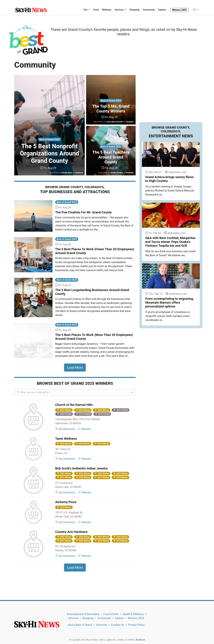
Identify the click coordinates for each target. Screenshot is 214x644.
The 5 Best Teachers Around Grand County (111, 157)
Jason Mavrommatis (114, 122)
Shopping (88, 618)
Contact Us (118, 625)
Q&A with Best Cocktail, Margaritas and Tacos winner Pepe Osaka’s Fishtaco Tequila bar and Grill (170, 242)
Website (84, 429)
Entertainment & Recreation (83, 614)
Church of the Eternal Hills (74, 405)
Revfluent (140, 640)
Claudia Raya (67, 173)
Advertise (101, 625)
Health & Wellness (133, 614)
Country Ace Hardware (71, 532)
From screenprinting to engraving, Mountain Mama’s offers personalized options (170, 303)
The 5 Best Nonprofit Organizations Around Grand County (49, 153)
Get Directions (65, 429)
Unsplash (79, 173)
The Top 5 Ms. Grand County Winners (111, 109)
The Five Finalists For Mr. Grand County (83, 212)
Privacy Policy (136, 625)
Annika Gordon (117, 173)
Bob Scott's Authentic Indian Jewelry (81, 468)
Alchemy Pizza (66, 502)
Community (104, 618)
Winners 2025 (179, 10)
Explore (162, 10)
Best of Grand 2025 (49, 139)
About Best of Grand (80, 625)
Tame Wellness (66, 439)
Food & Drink (111, 614)
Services (73, 618)
